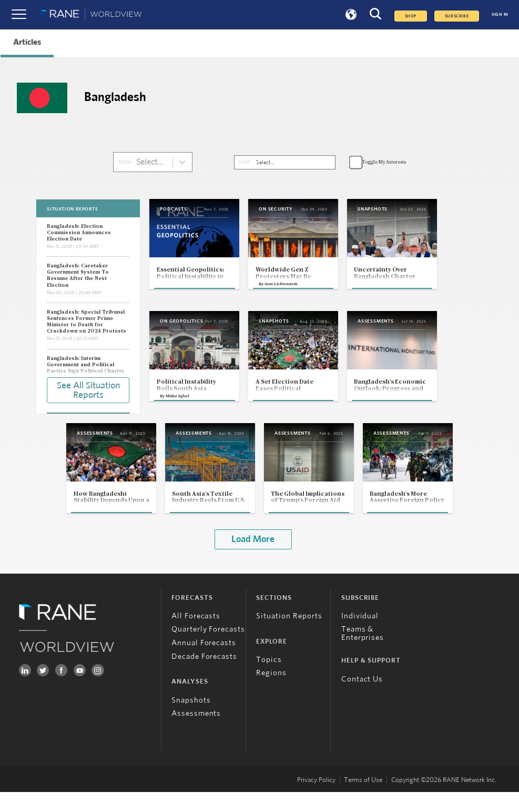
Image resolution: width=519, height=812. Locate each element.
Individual (360, 636)
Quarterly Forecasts (208, 649)
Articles (27, 42)
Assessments (196, 733)
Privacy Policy (316, 800)
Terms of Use (363, 800)
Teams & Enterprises (363, 653)
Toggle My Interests (384, 162)
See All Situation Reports (88, 389)
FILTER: (125, 162)
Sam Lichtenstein (297, 299)
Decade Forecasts (204, 676)
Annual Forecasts (204, 663)
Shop (411, 16)
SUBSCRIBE (457, 16)
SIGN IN (500, 15)
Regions (271, 693)
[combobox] (142, 162)
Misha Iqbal (178, 413)
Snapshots (191, 720)
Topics (269, 680)
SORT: (245, 162)
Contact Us (362, 699)
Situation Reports (289, 636)
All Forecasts (196, 636)
